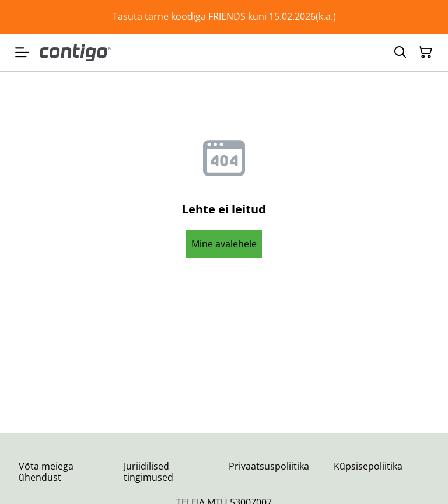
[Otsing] (400, 52)
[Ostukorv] (426, 52)
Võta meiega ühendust (46, 472)
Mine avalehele (224, 244)
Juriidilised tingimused (148, 472)
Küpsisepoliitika (368, 466)
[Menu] (22, 52)
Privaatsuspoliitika (269, 466)
